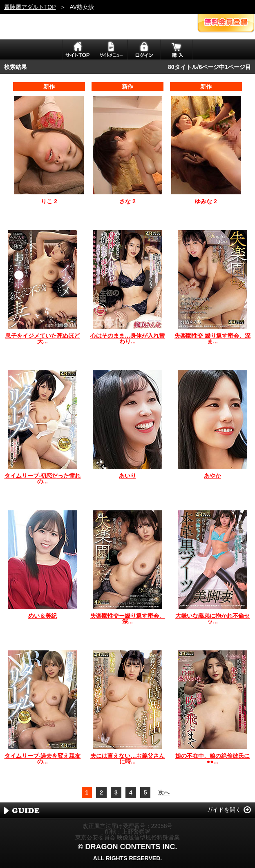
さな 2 (127, 201)
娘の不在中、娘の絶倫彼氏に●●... (212, 759)
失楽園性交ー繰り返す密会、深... (127, 619)
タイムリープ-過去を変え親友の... (43, 759)
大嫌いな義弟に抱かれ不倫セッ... (212, 619)
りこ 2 (49, 201)
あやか (212, 476)
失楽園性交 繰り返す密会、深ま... (212, 338)
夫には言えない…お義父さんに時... (127, 759)
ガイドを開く (224, 810)
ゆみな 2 (206, 201)
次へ (164, 792)
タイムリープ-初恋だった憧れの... (43, 479)
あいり (127, 476)
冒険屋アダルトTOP (30, 7)
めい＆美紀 (42, 616)
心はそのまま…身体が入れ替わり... (127, 338)
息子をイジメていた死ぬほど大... (42, 338)
